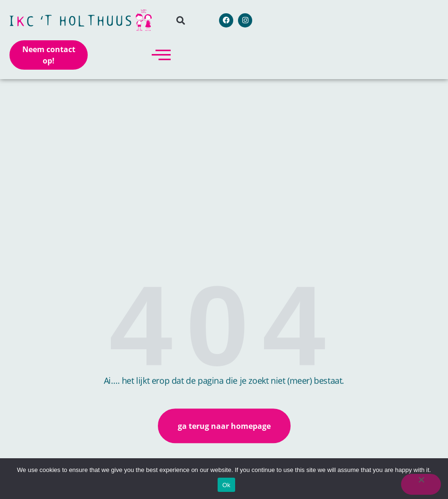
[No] (421, 484)
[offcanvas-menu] (161, 55)
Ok (226, 485)
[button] (180, 20)
